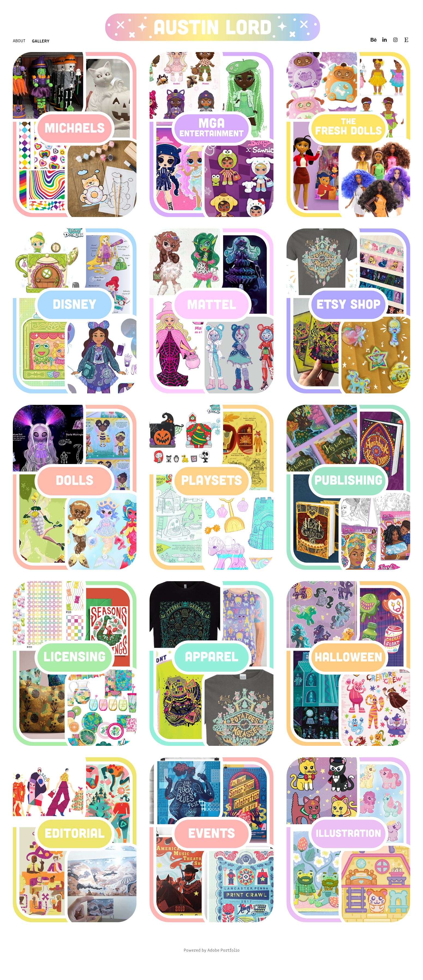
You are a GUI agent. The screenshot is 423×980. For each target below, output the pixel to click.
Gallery (41, 41)
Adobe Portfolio (224, 950)
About (19, 40)
